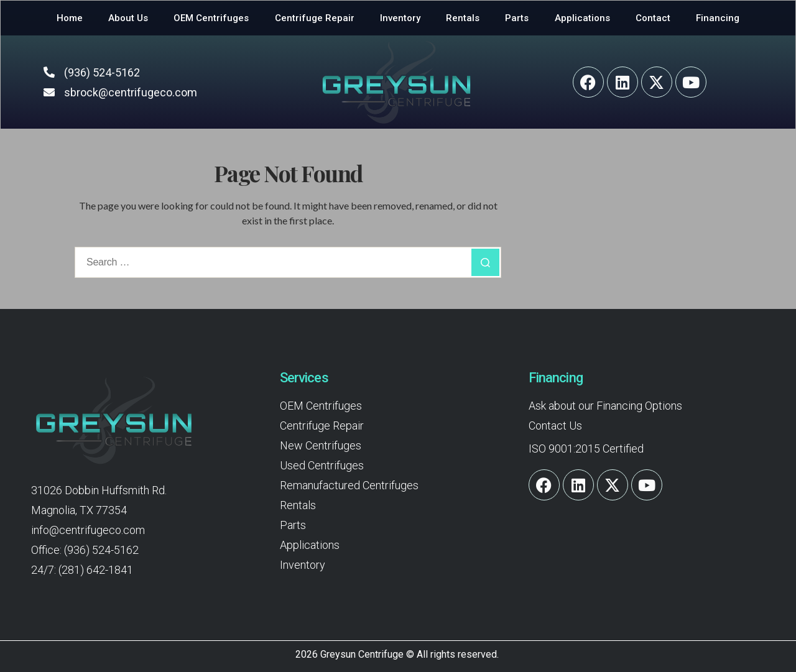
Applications (582, 18)
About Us (128, 18)
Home (70, 18)
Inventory (400, 18)
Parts (517, 18)
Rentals (463, 18)
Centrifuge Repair (315, 18)
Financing (718, 18)
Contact (653, 18)
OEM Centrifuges (211, 18)
